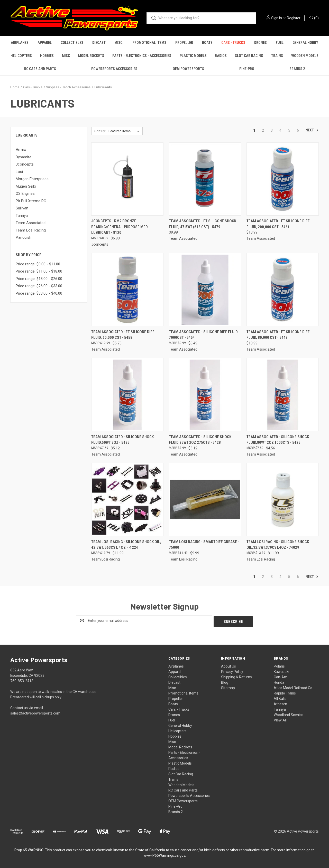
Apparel (45, 43)
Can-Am (281, 676)
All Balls (280, 698)
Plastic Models (193, 56)
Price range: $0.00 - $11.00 (38, 264)
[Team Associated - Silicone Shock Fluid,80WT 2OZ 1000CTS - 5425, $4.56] (283, 395)
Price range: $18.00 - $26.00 (39, 279)
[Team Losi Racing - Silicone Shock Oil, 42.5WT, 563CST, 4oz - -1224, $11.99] (127, 500)
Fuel (280, 43)
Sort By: (100, 131)
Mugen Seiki (26, 186)
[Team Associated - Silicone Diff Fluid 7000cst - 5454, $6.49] (205, 290)
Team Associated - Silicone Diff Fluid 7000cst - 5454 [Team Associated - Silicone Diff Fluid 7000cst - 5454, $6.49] (203, 335)
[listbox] (125, 131)
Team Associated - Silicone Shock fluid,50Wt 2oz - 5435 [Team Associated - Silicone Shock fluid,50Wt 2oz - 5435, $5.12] (122, 440)
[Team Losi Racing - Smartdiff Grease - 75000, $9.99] (205, 500)
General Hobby (305, 43)
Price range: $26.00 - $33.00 (39, 286)
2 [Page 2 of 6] (263, 130)
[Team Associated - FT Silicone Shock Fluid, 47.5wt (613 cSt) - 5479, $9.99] (205, 179)
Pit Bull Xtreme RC (31, 201)
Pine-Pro (247, 69)
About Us (229, 665)
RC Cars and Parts (40, 69)
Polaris (279, 665)
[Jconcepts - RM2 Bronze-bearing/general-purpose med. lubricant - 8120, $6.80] (127, 179)
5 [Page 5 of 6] (289, 130)
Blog (225, 681)
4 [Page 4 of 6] (280, 130)
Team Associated (31, 223)
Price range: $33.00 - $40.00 (39, 293)
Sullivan (22, 208)
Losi (19, 172)
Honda (279, 681)
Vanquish (24, 237)
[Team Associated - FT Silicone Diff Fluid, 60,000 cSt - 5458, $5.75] (127, 290)
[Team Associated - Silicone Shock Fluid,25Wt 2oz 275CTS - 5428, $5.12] (205, 395)
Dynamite (24, 157)
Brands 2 (297, 69)
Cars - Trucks (233, 43)
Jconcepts (25, 164)
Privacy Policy (232, 671)
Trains (277, 56)
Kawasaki (281, 671)
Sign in (277, 18)
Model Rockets (91, 56)
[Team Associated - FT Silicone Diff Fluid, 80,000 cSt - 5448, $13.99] (283, 290)
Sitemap (228, 687)
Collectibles (72, 43)
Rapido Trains (285, 692)
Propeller (184, 43)
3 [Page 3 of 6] (272, 130)
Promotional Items (149, 43)
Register (294, 18)
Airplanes (20, 43)
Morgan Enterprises (32, 179)
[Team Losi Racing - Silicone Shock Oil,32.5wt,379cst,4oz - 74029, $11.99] (283, 500)
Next (312, 130)
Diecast (99, 43)
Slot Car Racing (249, 56)
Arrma (21, 150)
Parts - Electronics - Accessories (142, 56)
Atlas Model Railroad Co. (293, 687)
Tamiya (22, 216)
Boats (207, 43)
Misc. (119, 43)
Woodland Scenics (289, 714)
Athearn (280, 703)
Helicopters (21, 56)
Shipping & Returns (236, 676)
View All (280, 719)
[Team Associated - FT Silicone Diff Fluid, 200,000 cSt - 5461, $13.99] (283, 179)
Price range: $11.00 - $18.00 (39, 271)
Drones (261, 43)
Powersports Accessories (114, 69)
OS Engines (25, 194)
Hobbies (47, 56)
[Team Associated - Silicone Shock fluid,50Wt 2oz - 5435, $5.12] (127, 395)
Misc (66, 56)
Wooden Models (305, 56)
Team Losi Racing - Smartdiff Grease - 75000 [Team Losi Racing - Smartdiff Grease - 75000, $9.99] (204, 545)
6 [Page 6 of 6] (298, 130)
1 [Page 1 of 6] (254, 130)
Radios (221, 56)
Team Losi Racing (31, 230)
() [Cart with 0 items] (314, 18)
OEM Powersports (188, 69)
